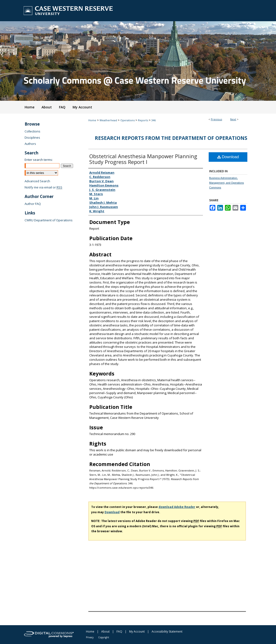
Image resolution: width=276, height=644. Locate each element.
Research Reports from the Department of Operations (171, 138)
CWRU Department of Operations (49, 220)
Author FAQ (33, 204)
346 (154, 120)
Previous (216, 119)
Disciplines (32, 137)
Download (228, 157)
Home (92, 120)
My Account (137, 631)
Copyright (104, 637)
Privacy (90, 637)
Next (233, 119)
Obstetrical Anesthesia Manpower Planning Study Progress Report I (143, 159)
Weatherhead (108, 120)
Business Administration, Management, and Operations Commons (227, 183)
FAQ (119, 631)
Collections (32, 131)
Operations (127, 120)
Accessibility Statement (167, 631)
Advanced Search (37, 181)
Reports (143, 120)
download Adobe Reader (177, 507)
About (105, 631)
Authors (30, 144)
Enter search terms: (39, 160)
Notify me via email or (43, 187)
